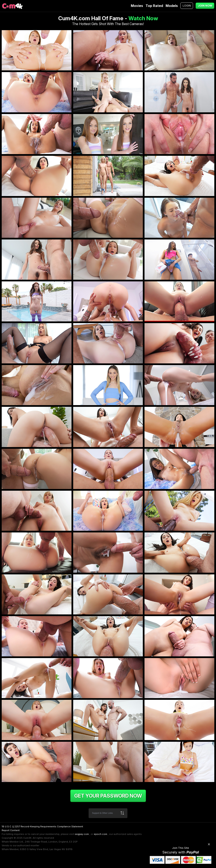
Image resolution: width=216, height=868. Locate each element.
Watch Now (143, 18)
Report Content (11, 830)
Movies (137, 6)
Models (172, 6)
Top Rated (154, 6)
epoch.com (101, 834)
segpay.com (82, 834)
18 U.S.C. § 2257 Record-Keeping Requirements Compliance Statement (42, 826)
